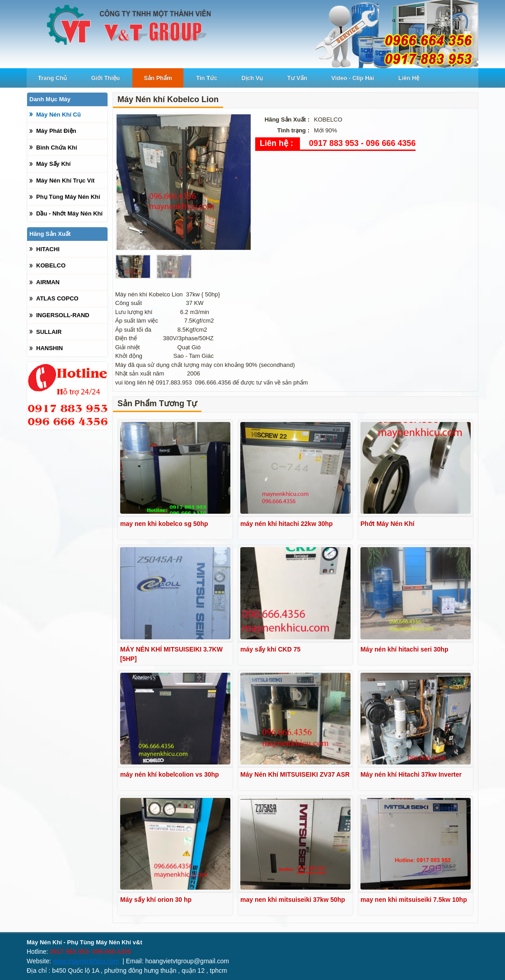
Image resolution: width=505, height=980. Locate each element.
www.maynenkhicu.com (86, 961)
